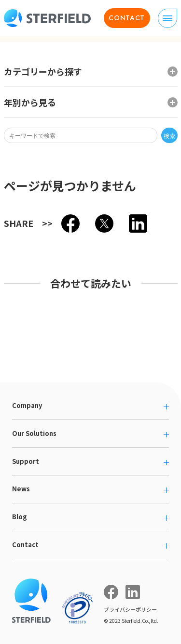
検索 (169, 136)
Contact (25, 545)
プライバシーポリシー (130, 609)
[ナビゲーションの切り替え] (167, 18)
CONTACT (127, 18)
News (21, 489)
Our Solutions (34, 433)
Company (27, 405)
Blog (20, 517)
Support (26, 461)
